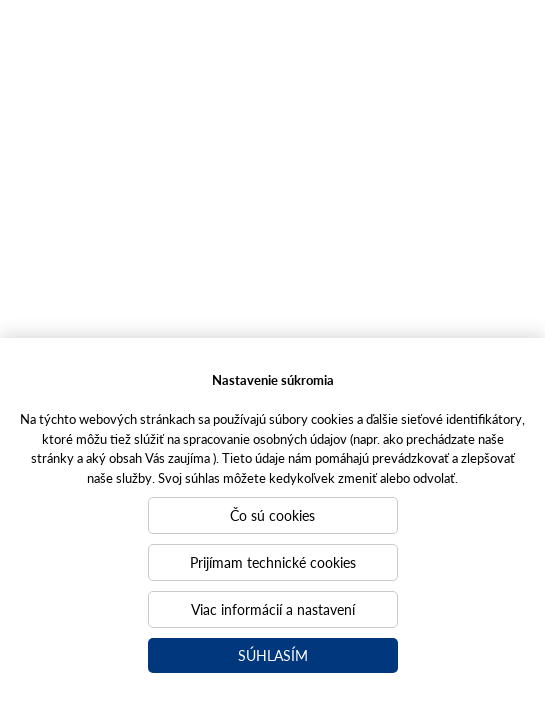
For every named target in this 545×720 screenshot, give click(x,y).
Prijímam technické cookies (273, 562)
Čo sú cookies (272, 515)
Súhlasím (273, 655)
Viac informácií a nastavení (273, 609)
